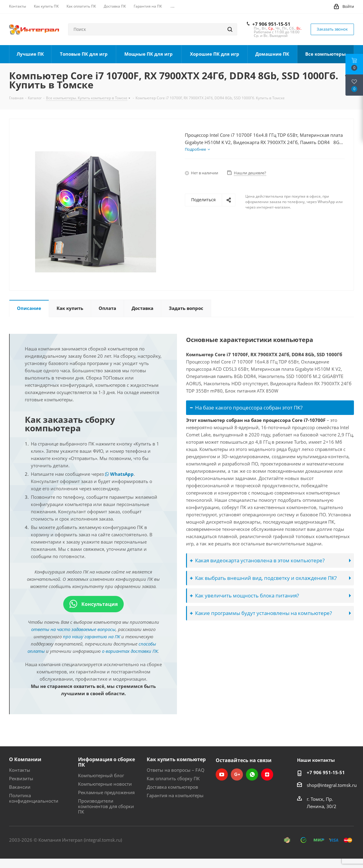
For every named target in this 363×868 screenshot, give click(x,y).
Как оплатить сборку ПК (173, 778)
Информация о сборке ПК (106, 762)
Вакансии (20, 787)
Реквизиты (21, 778)
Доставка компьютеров (172, 787)
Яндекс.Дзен (267, 774)
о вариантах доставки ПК (130, 651)
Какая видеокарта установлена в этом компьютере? (257, 560)
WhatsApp (119, 474)
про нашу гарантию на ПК (92, 636)
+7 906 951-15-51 (271, 24)
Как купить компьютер (176, 759)
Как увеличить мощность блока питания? (244, 595)
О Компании (25, 759)
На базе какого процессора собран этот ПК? (246, 408)
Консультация (93, 604)
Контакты (20, 770)
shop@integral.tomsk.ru (332, 785)
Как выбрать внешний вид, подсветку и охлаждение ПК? (263, 578)
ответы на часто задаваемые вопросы (73, 629)
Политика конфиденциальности (34, 798)
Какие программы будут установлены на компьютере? (261, 613)
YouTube (222, 774)
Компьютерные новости (105, 784)
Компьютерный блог (101, 775)
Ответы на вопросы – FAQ (176, 770)
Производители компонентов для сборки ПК (106, 806)
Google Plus (237, 774)
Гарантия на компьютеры (175, 795)
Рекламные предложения (106, 792)
